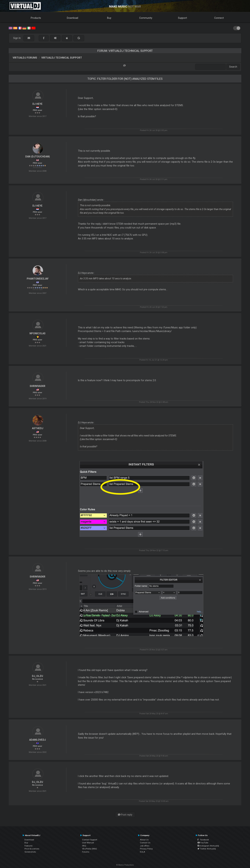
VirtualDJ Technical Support (62, 58)
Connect (219, 18)
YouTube (203, 843)
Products (36, 18)
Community (146, 18)
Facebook (203, 840)
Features (28, 846)
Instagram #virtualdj (208, 846)
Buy (109, 18)
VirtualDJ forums (25, 58)
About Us (144, 840)
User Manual (88, 843)
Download (72, 18)
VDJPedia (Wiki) (89, 849)
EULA (143, 852)
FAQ (84, 846)
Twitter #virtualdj (207, 849)
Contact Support (90, 840)
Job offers (145, 846)
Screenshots (30, 852)
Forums (86, 852)
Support (182, 18)
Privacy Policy (146, 849)
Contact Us (145, 843)
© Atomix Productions (125, 865)
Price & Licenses (32, 849)
